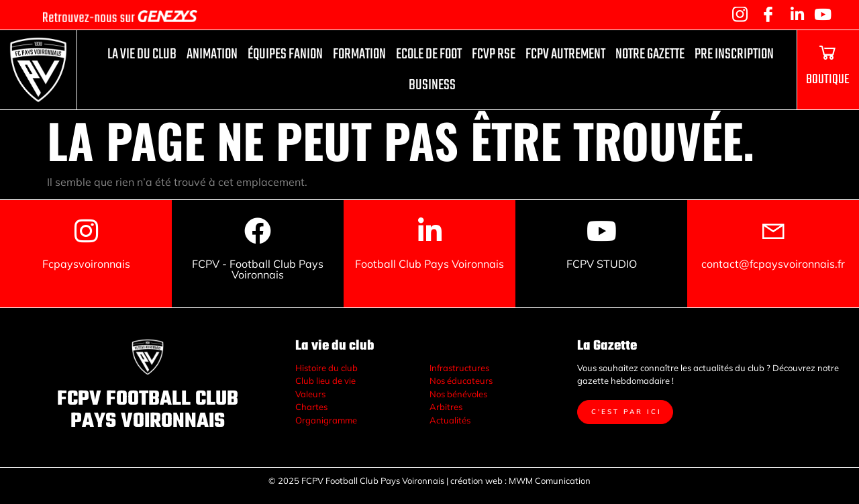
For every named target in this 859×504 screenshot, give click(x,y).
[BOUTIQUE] (828, 52)
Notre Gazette (650, 54)
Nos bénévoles (458, 394)
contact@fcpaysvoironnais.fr (773, 264)
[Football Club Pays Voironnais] (429, 231)
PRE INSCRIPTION (734, 54)
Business (432, 85)
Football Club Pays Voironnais (429, 264)
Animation (212, 54)
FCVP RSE (494, 54)
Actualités (450, 420)
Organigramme (326, 420)
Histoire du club (326, 368)
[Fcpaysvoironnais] (86, 231)
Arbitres (446, 407)
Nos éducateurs (461, 381)
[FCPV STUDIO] (601, 231)
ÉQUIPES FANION (285, 54)
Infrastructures (459, 368)
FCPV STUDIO (602, 264)
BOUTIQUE (828, 80)
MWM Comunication (551, 481)
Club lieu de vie (325, 381)
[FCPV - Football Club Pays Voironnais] (258, 231)
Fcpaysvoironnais (86, 264)
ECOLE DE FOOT (429, 54)
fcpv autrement (565, 54)
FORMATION (359, 54)
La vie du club (142, 54)
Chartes (311, 407)
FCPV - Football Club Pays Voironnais (258, 269)
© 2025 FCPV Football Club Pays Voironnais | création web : (388, 481)
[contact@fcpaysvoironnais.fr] (773, 231)
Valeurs (310, 394)
